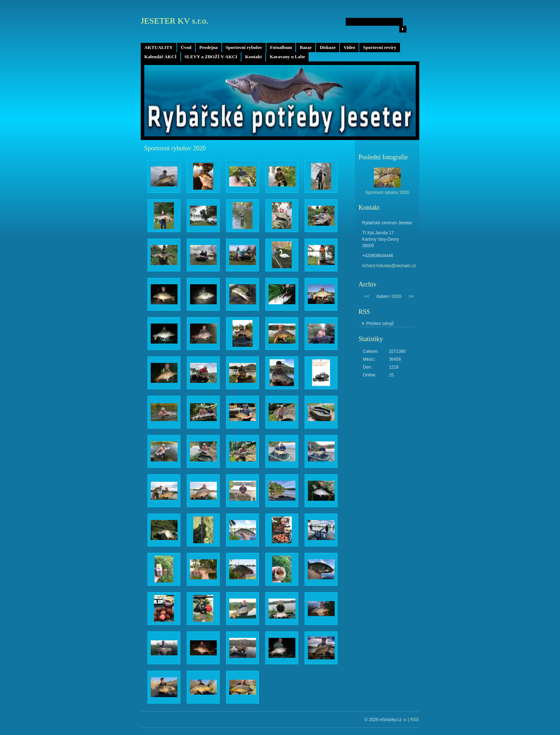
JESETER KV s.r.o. (175, 21)
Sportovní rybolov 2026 (387, 192)
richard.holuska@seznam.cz (389, 266)
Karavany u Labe (287, 57)
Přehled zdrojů (380, 324)
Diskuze (328, 47)
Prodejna (209, 47)
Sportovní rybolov (244, 47)
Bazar (306, 47)
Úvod (186, 47)
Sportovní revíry (379, 47)
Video (349, 47)
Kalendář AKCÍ (161, 57)
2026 (397, 296)
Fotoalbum (281, 47)
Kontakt (253, 57)
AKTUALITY (159, 47)
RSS (414, 720)
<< (367, 296)
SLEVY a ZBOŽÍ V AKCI (211, 57)
